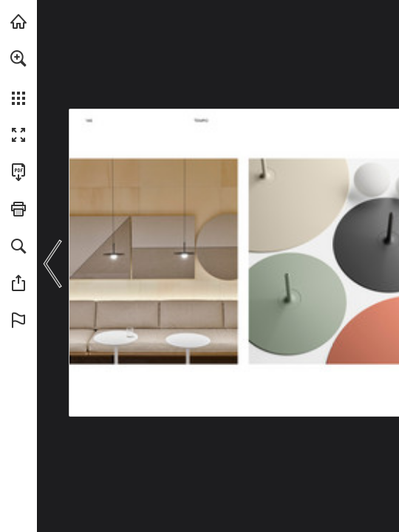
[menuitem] (18, 78)
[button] (18, 58)
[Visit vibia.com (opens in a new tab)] (18, 21)
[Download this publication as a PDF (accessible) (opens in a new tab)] (18, 172)
